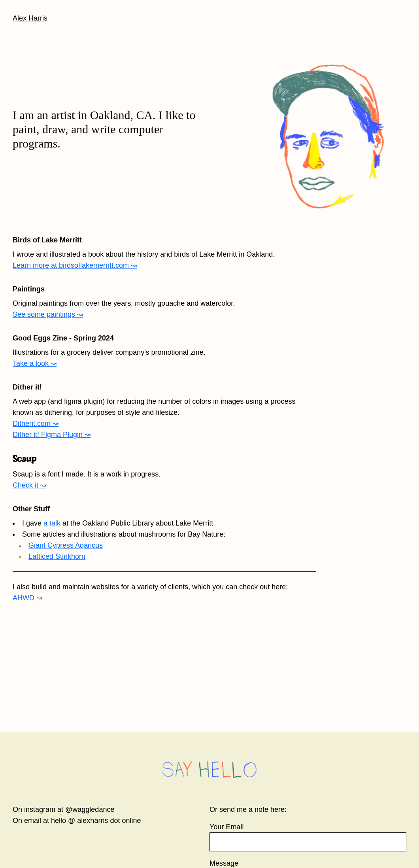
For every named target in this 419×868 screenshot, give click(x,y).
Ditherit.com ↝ (36, 424)
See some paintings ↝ (48, 314)
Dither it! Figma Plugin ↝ (52, 435)
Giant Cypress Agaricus (66, 545)
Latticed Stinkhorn (57, 556)
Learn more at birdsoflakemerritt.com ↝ (75, 265)
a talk (52, 523)
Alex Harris (30, 18)
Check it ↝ (29, 485)
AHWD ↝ (27, 598)
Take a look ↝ (35, 363)
